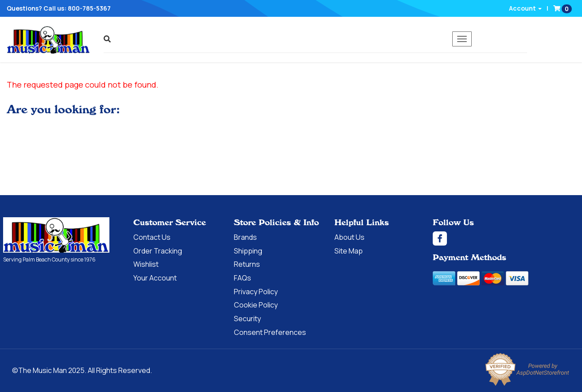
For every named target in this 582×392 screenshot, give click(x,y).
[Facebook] (506, 238)
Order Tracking (158, 251)
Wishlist (146, 264)
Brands (245, 237)
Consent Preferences (270, 332)
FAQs (242, 278)
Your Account (155, 278)
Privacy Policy (256, 292)
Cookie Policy (256, 305)
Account (525, 8)
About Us (349, 237)
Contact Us (152, 237)
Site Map (349, 251)
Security (247, 319)
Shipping (248, 251)
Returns (247, 264)
